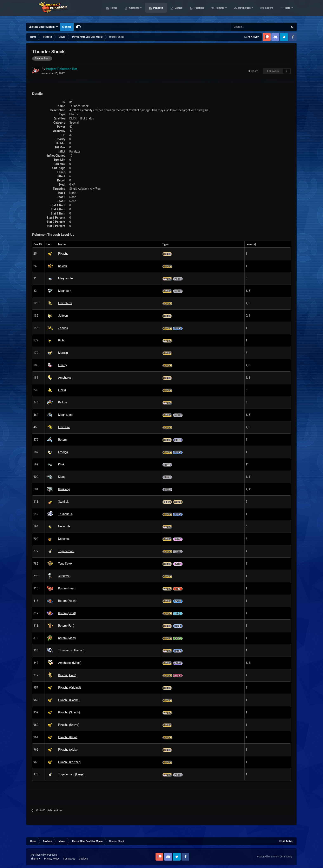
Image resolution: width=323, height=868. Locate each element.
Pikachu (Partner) (69, 762)
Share (253, 71)
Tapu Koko (65, 564)
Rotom (62, 440)
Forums (240, 10)
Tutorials (218, 10)
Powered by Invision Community (275, 857)
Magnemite (65, 278)
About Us (154, 10)
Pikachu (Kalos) (68, 737)
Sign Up (67, 27)
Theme (36, 859)
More (288, 10)
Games (198, 10)
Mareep (63, 353)
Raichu (62, 266)
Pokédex (178, 10)
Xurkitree (64, 576)
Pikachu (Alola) (68, 750)
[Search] (245, 27)
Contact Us (69, 859)
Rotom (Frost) (67, 613)
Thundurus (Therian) (71, 650)
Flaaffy (63, 365)
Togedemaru (66, 551)
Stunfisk (63, 502)
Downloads (264, 10)
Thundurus (65, 514)
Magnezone (66, 415)
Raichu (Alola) (67, 675)
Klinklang (64, 489)
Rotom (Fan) (66, 626)
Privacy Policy (52, 859)
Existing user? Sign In (43, 27)
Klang (62, 477)
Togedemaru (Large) (71, 774)
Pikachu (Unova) (69, 725)
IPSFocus (52, 855)
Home (133, 10)
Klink (61, 464)
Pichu (62, 340)
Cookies (83, 859)
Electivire (64, 427)
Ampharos (65, 378)
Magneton (65, 291)
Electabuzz (65, 303)
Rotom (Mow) (67, 638)
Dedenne (64, 539)
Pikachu (63, 254)
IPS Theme (37, 855)
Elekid (62, 390)
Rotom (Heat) (67, 588)
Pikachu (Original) (70, 688)
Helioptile (64, 526)
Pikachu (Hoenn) (69, 700)
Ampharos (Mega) (70, 663)
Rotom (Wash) (67, 601)
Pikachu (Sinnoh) (69, 712)
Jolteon (63, 316)
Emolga (63, 452)
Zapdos (63, 328)
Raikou (62, 402)
